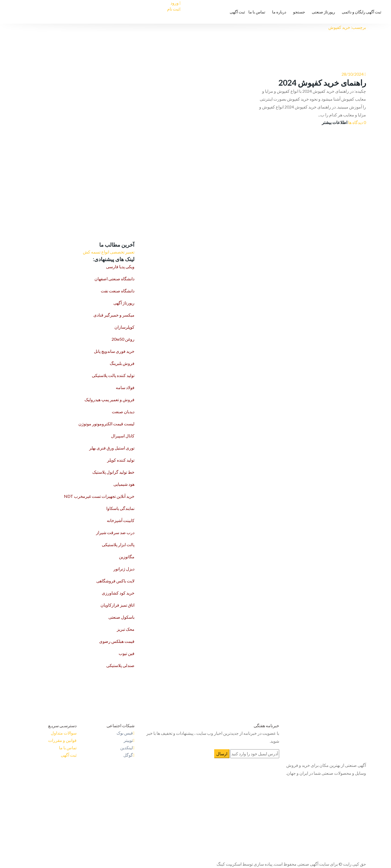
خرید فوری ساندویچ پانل (114, 351)
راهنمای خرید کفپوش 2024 (322, 82)
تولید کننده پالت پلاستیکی (113, 375)
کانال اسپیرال (123, 436)
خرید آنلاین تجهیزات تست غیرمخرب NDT (99, 496)
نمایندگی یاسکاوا (120, 508)
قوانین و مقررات (62, 740)
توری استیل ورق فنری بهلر (112, 448)
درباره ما (279, 12)
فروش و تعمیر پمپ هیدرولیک (109, 399)
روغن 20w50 (123, 339)
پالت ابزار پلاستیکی (118, 544)
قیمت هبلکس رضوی (117, 641)
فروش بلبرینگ (122, 363)
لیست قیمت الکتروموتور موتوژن (106, 424)
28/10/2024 (353, 74)
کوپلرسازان (124, 327)
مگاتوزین (127, 557)
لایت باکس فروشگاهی (115, 581)
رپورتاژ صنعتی (323, 12)
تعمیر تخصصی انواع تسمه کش (109, 252)
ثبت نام (174, 9)
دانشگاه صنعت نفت (118, 291)
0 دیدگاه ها (357, 122)
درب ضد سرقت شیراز (115, 532)
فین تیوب (127, 653)
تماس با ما (257, 12)
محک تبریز (126, 629)
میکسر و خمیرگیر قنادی (114, 315)
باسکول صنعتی (121, 617)
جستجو (299, 12)
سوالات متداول (64, 733)
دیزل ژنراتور (124, 569)
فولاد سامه (125, 387)
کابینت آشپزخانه (121, 520)
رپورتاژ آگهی (124, 303)
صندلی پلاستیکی (120, 665)
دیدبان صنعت (123, 412)
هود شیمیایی (124, 484)
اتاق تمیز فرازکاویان (117, 605)
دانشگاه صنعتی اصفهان (114, 279)
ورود (176, 3)
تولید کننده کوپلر (121, 460)
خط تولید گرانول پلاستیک (113, 472)
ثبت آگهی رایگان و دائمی (362, 12)
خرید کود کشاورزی (118, 593)
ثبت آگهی (237, 12)
